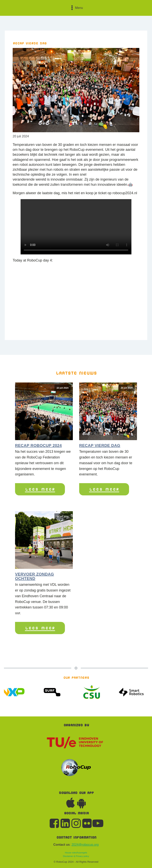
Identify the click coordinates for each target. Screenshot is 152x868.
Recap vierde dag (100, 445)
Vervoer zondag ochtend (35, 576)
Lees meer (40, 489)
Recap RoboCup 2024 (38, 445)
